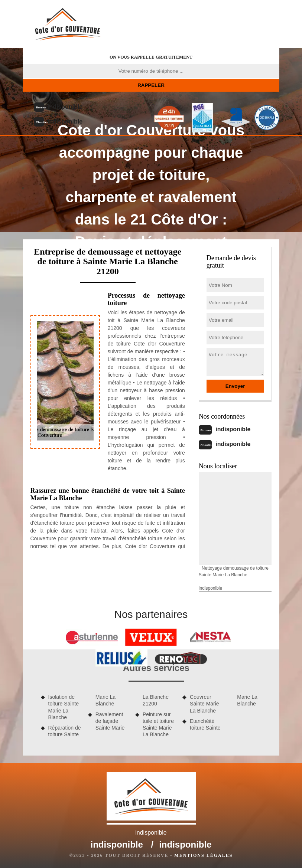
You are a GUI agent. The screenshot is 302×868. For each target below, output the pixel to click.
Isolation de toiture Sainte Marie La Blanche (64, 707)
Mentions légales (203, 855)
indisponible (65, 107)
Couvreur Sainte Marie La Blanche (204, 704)
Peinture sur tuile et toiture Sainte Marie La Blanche (158, 725)
